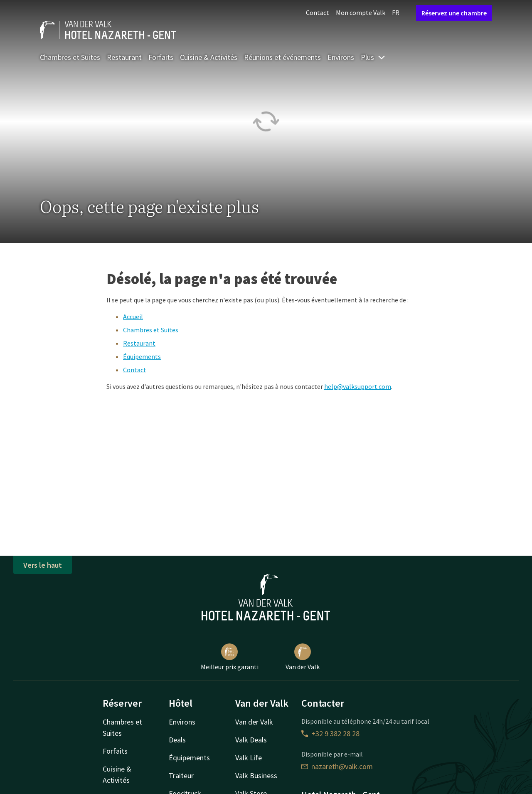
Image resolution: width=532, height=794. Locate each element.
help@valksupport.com (358, 386)
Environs (341, 57)
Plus (373, 57)
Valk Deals (251, 740)
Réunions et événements (282, 57)
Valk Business (256, 775)
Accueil (133, 317)
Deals (177, 740)
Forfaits (161, 57)
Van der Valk (303, 657)
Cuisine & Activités (209, 57)
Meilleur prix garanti (230, 657)
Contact (318, 12)
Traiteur (181, 775)
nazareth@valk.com (337, 766)
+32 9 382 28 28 (330, 733)
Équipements (142, 356)
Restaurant (124, 57)
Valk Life (249, 758)
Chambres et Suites (70, 57)
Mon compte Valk (361, 12)
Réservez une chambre (454, 13)
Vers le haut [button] (43, 565)
